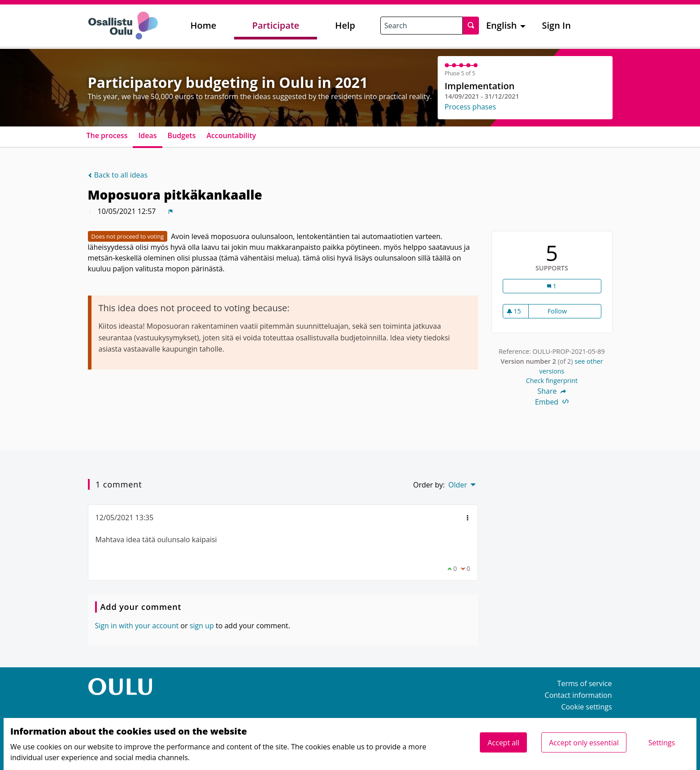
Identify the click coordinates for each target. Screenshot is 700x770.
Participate (276, 25)
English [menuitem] (502, 25)
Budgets (182, 135)
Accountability (231, 135)
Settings (662, 743)
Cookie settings (586, 707)
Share (552, 391)
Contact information (578, 695)
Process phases (471, 107)
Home (204, 25)
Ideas (147, 135)
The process (107, 135)
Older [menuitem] (458, 485)
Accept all (503, 743)
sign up (202, 626)
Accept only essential (584, 743)
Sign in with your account (137, 626)
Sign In (557, 25)
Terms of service (585, 683)
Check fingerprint (552, 381)
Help (345, 25)
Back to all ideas (118, 175)
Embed (552, 402)
